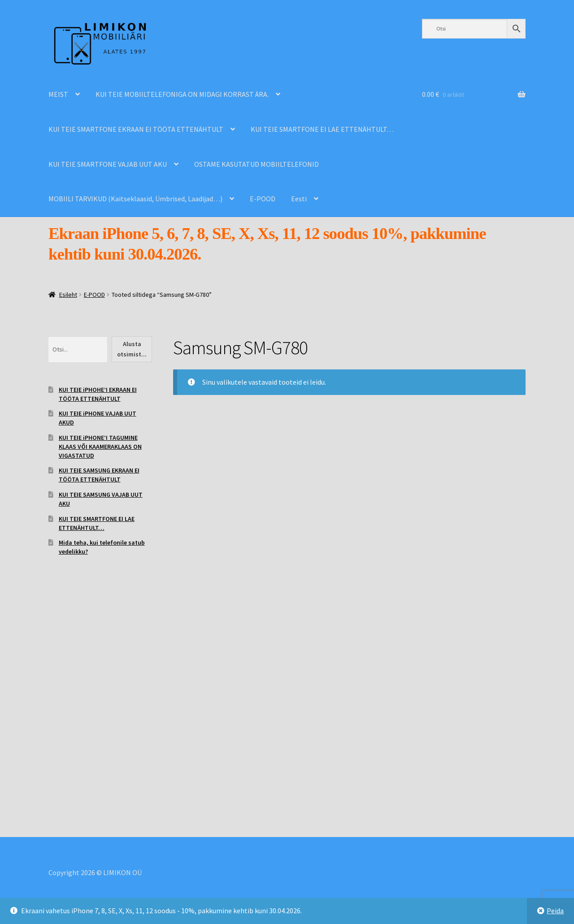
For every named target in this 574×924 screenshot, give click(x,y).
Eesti (299, 199)
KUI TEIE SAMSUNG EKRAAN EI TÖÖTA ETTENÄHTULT (99, 475)
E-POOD (263, 199)
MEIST (58, 94)
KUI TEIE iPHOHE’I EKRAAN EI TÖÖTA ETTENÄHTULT (98, 394)
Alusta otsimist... (132, 349)
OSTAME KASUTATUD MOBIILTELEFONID (257, 164)
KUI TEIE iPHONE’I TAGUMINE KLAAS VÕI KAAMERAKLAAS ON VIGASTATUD (100, 447)
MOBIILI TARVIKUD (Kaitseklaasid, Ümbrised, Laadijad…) (135, 199)
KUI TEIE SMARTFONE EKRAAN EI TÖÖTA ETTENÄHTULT (136, 129)
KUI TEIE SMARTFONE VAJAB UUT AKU (108, 164)
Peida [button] (555, 911)
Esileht (68, 295)
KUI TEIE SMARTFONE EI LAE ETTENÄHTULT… (322, 129)
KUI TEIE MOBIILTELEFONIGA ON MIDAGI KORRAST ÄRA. (182, 94)
